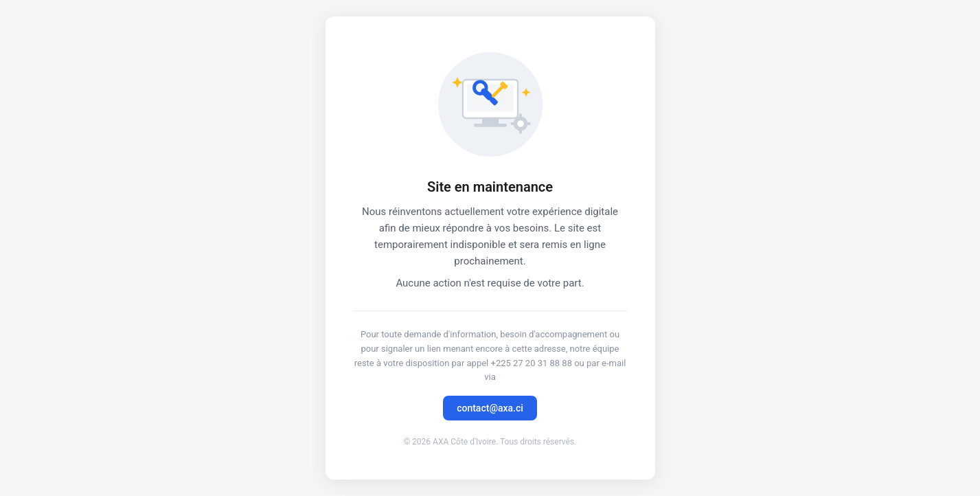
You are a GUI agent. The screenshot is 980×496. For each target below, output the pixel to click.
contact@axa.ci (490, 408)
